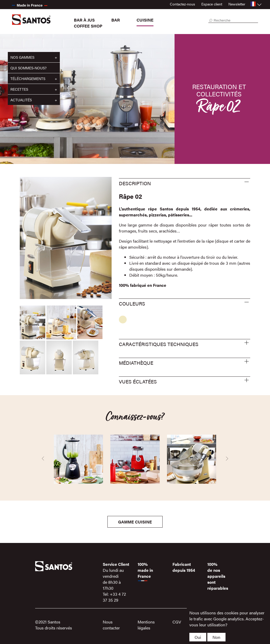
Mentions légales (146, 625)
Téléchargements (28, 78)
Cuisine (145, 20)
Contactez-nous (182, 4)
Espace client (212, 4)
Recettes (19, 89)
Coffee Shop (88, 26)
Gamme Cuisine (135, 522)
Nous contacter (111, 625)
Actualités (21, 100)
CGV (177, 622)
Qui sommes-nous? (28, 68)
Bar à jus (84, 20)
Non (216, 637)
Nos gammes (22, 57)
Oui (198, 637)
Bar (116, 20)
